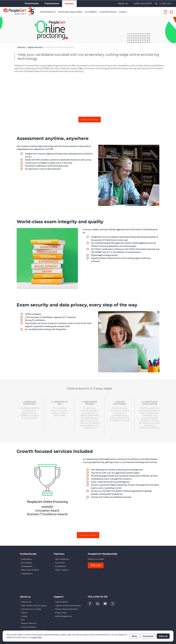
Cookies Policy (36, 627)
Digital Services (35, 47)
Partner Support (62, 570)
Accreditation (61, 566)
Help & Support (61, 602)
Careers (24, 613)
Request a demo (90, 119)
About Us (123, 4)
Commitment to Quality (31, 609)
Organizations (52, 3)
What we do (26, 602)
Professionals (32, 3)
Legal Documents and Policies (68, 606)
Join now (96, 565)
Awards (24, 616)
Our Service (60, 563)
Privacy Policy (61, 613)
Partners (69, 4)
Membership (26, 563)
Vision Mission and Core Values (34, 606)
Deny (134, 626)
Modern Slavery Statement (66, 609)
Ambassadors (27, 566)
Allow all (163, 626)
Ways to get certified (30, 570)
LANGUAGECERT (143, 4)
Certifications (27, 559)
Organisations (27, 574)
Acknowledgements (64, 616)
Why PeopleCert (62, 559)
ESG (23, 620)
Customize (148, 626)
